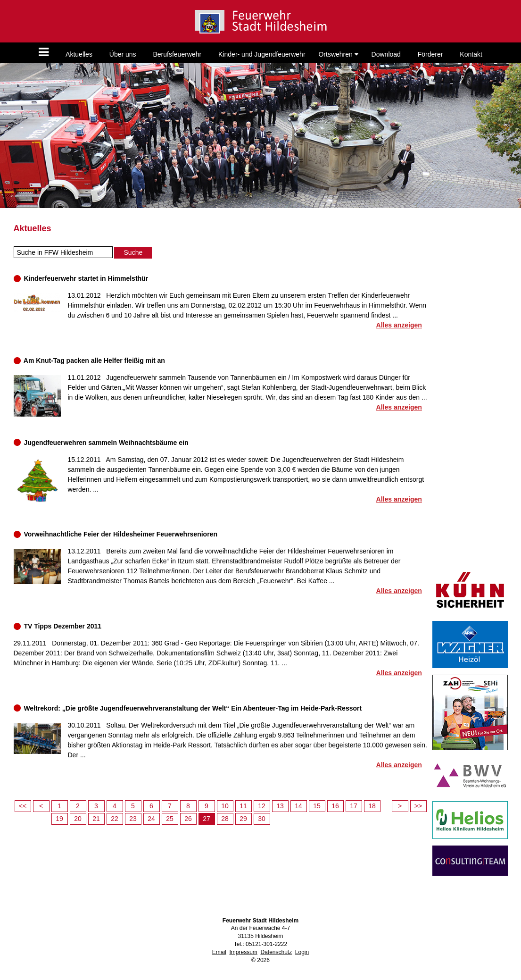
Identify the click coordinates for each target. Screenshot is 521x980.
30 (262, 819)
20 (78, 819)
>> (418, 806)
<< (23, 806)
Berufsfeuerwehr (177, 54)
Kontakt (471, 54)
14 (298, 806)
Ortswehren (338, 54)
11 (243, 806)
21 (96, 819)
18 (372, 806)
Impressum (243, 952)
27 (207, 819)
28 (225, 819)
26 (188, 819)
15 (317, 806)
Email (219, 952)
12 (262, 806)
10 (225, 806)
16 (335, 806)
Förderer (430, 54)
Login (302, 952)
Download (386, 54)
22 (115, 819)
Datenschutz (276, 952)
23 (133, 819)
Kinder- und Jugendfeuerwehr (262, 54)
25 (170, 819)
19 (59, 819)
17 (354, 806)
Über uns (123, 54)
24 (151, 819)
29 (243, 819)
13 (280, 806)
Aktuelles (79, 54)
